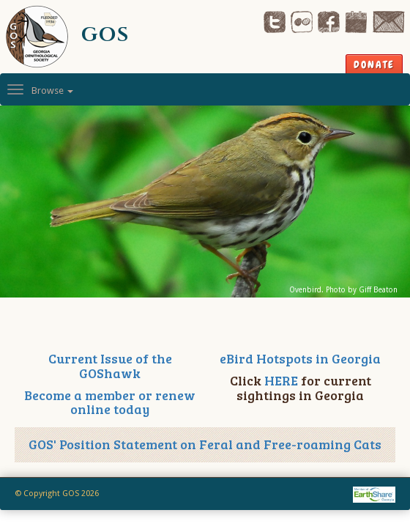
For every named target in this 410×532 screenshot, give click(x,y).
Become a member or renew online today (110, 402)
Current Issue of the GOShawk (110, 366)
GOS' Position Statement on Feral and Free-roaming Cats (205, 444)
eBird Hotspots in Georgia (300, 358)
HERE (281, 380)
